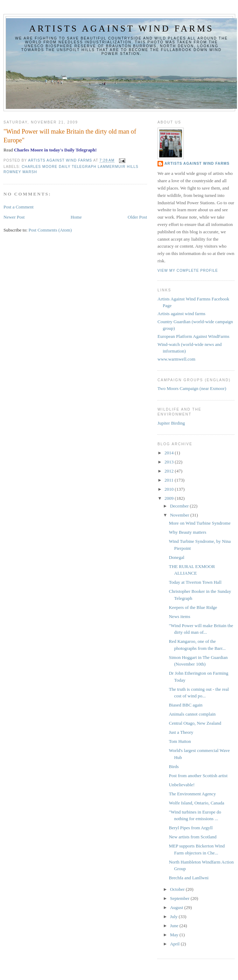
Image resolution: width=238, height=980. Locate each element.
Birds (174, 766)
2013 (170, 462)
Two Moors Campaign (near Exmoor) (192, 388)
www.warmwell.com (176, 359)
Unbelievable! (182, 785)
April (176, 944)
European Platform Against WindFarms (193, 336)
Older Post (137, 217)
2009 (170, 498)
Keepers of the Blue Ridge (193, 607)
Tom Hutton (180, 741)
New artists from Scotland (192, 837)
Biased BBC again (185, 705)
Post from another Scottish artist (198, 776)
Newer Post (14, 217)
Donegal (176, 557)
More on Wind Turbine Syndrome (199, 523)
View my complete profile (188, 271)
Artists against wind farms (121, 29)
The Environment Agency (192, 794)
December (180, 506)
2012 (170, 471)
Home (76, 217)
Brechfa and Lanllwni (188, 878)
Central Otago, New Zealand (195, 723)
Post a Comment (19, 207)
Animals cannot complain (192, 714)
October (178, 889)
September (180, 898)
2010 (170, 489)
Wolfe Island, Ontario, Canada (196, 803)
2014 (170, 453)
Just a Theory (181, 732)
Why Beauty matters (187, 532)
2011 (170, 480)
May (175, 935)
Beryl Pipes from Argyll (191, 828)
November (180, 515)
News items (179, 616)
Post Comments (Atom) (50, 230)
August (177, 907)
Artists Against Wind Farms (197, 164)
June (175, 926)
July (174, 917)
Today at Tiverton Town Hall (195, 582)
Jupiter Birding (171, 423)
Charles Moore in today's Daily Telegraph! (55, 150)
